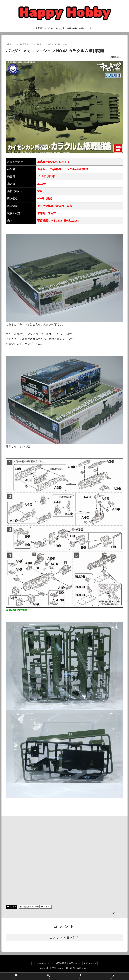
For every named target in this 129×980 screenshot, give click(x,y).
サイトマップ (91, 963)
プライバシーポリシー (42, 963)
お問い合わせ (75, 963)
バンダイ (12, 907)
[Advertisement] (64, 859)
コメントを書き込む (64, 938)
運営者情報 (61, 963)
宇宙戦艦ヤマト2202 (29, 907)
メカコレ (46, 907)
